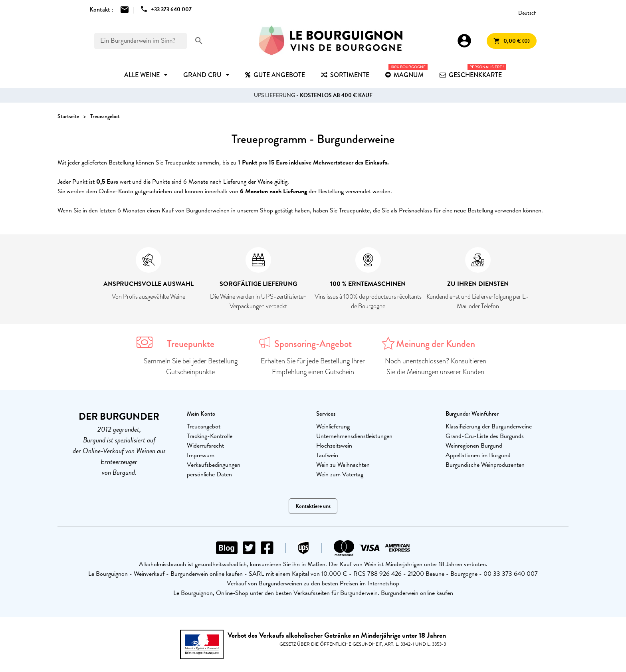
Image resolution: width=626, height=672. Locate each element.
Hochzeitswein (334, 446)
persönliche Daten (209, 474)
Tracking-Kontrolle (210, 436)
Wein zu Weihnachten (343, 465)
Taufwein (327, 455)
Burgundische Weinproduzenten (485, 465)
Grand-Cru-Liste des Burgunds (485, 436)
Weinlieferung (333, 426)
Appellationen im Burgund (478, 455)
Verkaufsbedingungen (214, 465)
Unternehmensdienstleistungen (354, 436)
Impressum (201, 455)
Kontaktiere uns (313, 506)
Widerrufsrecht (205, 446)
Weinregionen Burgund (474, 446)
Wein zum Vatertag (340, 474)
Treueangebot (204, 426)
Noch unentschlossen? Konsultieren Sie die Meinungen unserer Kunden (436, 366)
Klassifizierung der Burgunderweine (489, 426)
